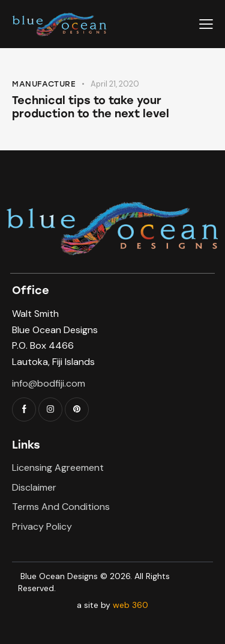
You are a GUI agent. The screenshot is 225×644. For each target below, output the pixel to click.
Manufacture (44, 84)
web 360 (130, 605)
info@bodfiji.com (49, 383)
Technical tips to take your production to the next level (91, 107)
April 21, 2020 (115, 84)
